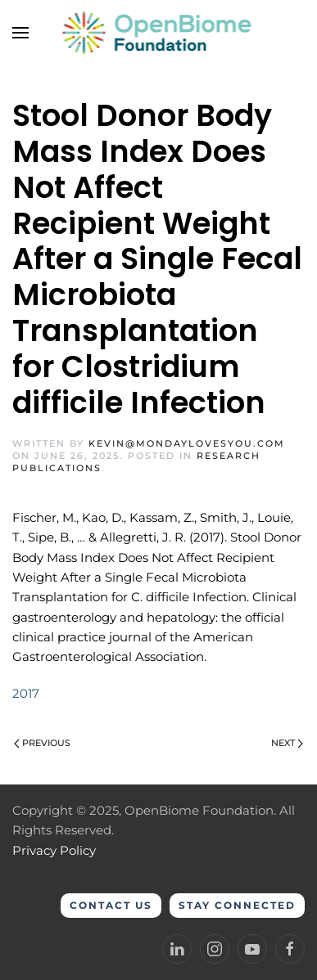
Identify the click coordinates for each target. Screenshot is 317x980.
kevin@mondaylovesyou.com (187, 443)
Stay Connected (237, 905)
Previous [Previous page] (42, 743)
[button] (20, 33)
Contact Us (111, 905)
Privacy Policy (54, 850)
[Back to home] (158, 33)
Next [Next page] (287, 743)
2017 (26, 693)
